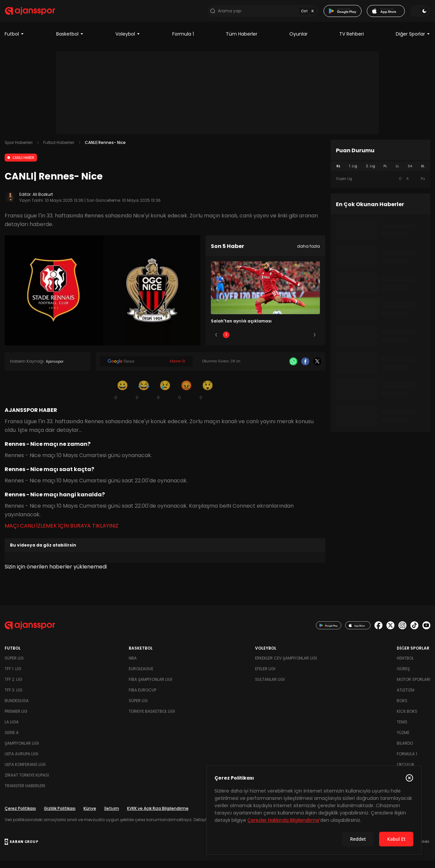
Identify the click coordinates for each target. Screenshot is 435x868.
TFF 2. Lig (13, 687)
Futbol (14, 41)
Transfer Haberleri (25, 793)
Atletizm (406, 697)
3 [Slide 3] (266, 342)
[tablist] (380, 174)
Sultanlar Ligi (270, 687)
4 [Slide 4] (285, 342)
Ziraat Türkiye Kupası (27, 782)
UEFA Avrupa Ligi (21, 761)
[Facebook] (305, 369)
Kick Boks (407, 719)
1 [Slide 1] (226, 342)
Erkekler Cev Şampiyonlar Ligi (286, 665)
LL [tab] (397, 173)
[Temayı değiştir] (420, 15)
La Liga (12, 729)
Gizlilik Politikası (60, 816)
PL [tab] (385, 173)
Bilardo (405, 750)
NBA (133, 665)
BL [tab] (423, 173)
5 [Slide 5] (305, 342)
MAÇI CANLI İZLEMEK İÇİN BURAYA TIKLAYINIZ (62, 533)
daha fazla (308, 253)
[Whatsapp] (293, 369)
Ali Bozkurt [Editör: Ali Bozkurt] (43, 202)
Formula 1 (183, 41)
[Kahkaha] (144, 397)
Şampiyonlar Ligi (22, 750)
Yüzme (403, 740)
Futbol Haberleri (59, 150)
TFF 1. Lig (13, 676)
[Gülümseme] (122, 397)
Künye (90, 816)
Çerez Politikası (20, 816)
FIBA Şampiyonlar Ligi (150, 687)
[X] (317, 369)
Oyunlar (298, 41)
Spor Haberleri (19, 150)
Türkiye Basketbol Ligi (152, 719)
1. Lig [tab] (353, 173)
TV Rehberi (352, 41)
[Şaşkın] (208, 397)
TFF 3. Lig (13, 697)
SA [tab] (410, 173)
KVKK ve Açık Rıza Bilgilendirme (158, 816)
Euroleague (141, 676)
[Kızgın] (186, 397)
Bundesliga (17, 708)
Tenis (402, 729)
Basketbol (70, 41)
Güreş (403, 676)
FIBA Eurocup (143, 697)
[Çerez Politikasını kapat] (409, 778)
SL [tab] (338, 173)
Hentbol (405, 665)
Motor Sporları (414, 687)
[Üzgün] (165, 397)
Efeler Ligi (265, 676)
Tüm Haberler (242, 41)
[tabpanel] (380, 186)
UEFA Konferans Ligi (25, 772)
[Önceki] (216, 342)
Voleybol (128, 41)
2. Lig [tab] (370, 173)
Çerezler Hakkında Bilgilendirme (283, 820)
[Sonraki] (315, 342)
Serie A (12, 740)
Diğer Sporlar (413, 41)
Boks (402, 708)
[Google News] (146, 369)
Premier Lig (16, 719)
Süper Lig (14, 665)
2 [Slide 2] (246, 342)
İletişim (112, 816)
